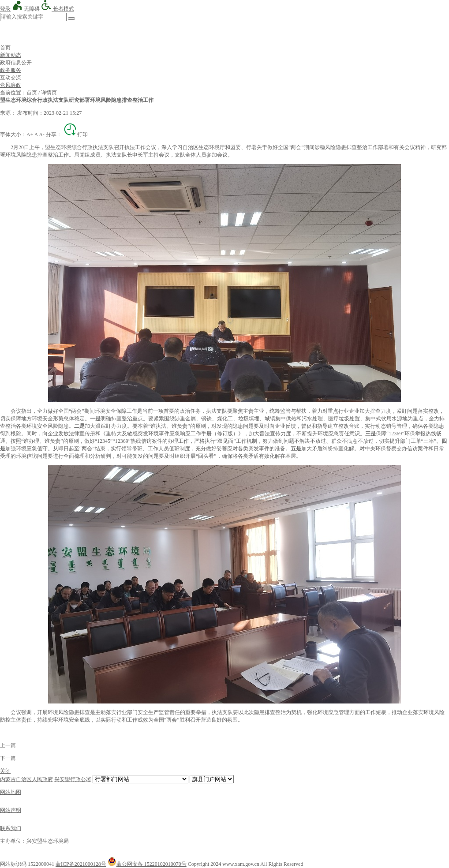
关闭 (5, 771)
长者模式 (58, 9)
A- (42, 135)
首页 (5, 48)
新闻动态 (11, 55)
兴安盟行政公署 (73, 779)
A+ (30, 135)
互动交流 (11, 78)
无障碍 (26, 9)
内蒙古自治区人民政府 (26, 779)
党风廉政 (11, 85)
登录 (5, 9)
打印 (75, 135)
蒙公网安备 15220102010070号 (147, 864)
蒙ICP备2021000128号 (81, 864)
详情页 (49, 93)
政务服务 (11, 70)
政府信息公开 (16, 63)
